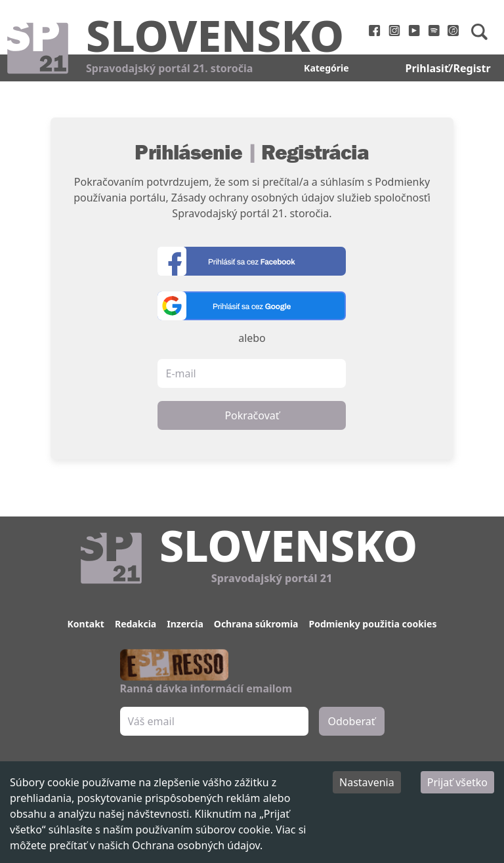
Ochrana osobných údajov (196, 845)
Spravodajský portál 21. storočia (169, 68)
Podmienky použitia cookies (372, 624)
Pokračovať (252, 415)
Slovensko (215, 35)
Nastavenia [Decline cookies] (367, 782)
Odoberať (352, 721)
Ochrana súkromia (256, 624)
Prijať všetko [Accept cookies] (457, 782)
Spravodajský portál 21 (272, 578)
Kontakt (86, 624)
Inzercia (185, 624)
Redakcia (136, 624)
